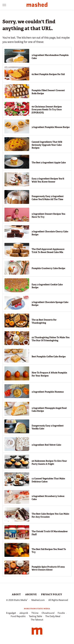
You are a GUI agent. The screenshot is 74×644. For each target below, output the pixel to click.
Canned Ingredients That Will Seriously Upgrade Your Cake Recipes (47, 145)
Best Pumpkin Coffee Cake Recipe (49, 357)
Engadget (11, 613)
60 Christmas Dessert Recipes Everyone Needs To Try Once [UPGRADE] (47, 110)
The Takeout (37, 620)
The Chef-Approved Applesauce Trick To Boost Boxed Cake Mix (48, 251)
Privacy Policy (52, 594)
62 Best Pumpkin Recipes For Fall (48, 74)
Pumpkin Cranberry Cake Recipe (48, 268)
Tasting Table (35, 617)
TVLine (35, 613)
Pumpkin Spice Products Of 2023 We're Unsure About (48, 568)
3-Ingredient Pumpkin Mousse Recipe (51, 127)
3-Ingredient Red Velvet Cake (46, 445)
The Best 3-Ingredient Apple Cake (49, 163)
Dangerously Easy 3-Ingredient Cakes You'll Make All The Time (48, 198)
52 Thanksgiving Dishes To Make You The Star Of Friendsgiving (51, 339)
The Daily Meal (53, 617)
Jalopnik (24, 613)
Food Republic (18, 617)
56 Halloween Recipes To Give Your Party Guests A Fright (49, 462)
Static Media (20, 600)
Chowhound (48, 613)
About (16, 594)
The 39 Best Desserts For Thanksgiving (44, 321)
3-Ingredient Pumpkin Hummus (48, 392)
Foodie (61, 613)
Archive (31, 594)
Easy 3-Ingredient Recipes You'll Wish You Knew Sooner (48, 180)
